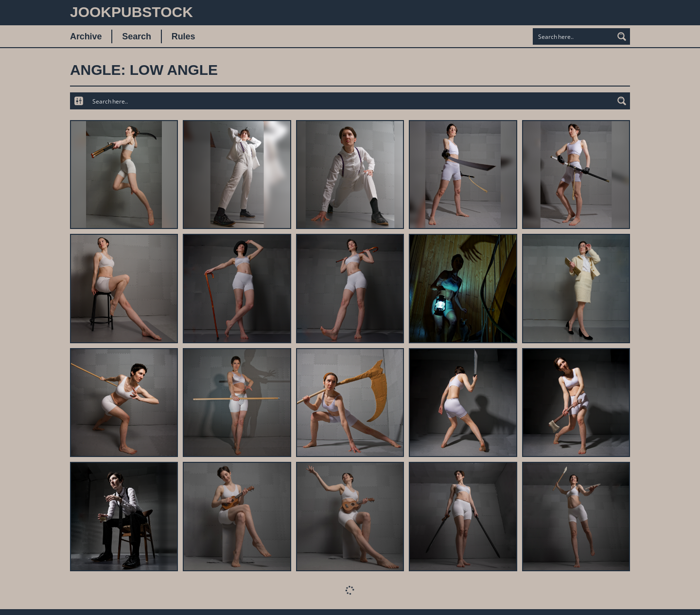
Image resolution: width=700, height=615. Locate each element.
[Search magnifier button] (622, 36)
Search (136, 36)
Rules (184, 36)
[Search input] (574, 36)
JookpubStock (131, 12)
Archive (86, 36)
